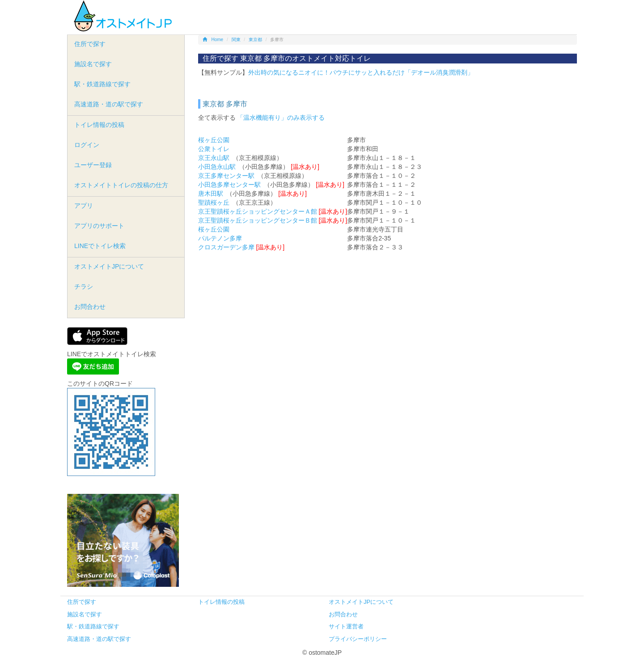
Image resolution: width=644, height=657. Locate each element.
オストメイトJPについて (109, 266)
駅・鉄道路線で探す (102, 84)
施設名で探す (93, 64)
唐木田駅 (211, 194)
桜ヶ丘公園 (214, 140)
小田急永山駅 (217, 167)
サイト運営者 (346, 626)
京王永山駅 (214, 158)
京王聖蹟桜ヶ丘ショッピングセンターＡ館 (258, 211)
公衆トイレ (214, 149)
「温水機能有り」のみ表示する (281, 118)
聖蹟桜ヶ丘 (214, 202)
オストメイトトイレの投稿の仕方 (121, 185)
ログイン (87, 145)
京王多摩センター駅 (226, 176)
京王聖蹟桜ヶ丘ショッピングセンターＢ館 (258, 220)
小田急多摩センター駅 (229, 185)
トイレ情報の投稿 (99, 125)
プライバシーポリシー (358, 639)
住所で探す (90, 44)
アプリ (84, 206)
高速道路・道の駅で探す (109, 104)
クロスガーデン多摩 (226, 247)
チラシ (84, 286)
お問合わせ (90, 307)
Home (213, 40)
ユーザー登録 (93, 165)
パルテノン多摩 (220, 238)
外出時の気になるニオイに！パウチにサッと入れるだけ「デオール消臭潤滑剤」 (361, 72)
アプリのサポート (99, 226)
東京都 (255, 40)
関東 (236, 40)
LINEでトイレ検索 (100, 246)
